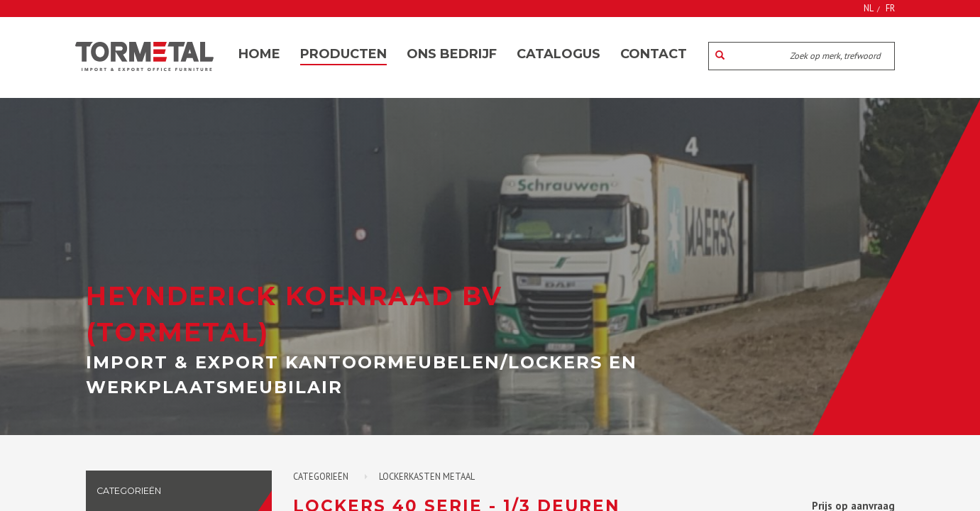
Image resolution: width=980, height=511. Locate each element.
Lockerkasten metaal (427, 476)
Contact (654, 54)
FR (890, 8)
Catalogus (558, 54)
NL (869, 8)
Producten (343, 54)
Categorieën (321, 476)
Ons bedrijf (452, 54)
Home (259, 54)
